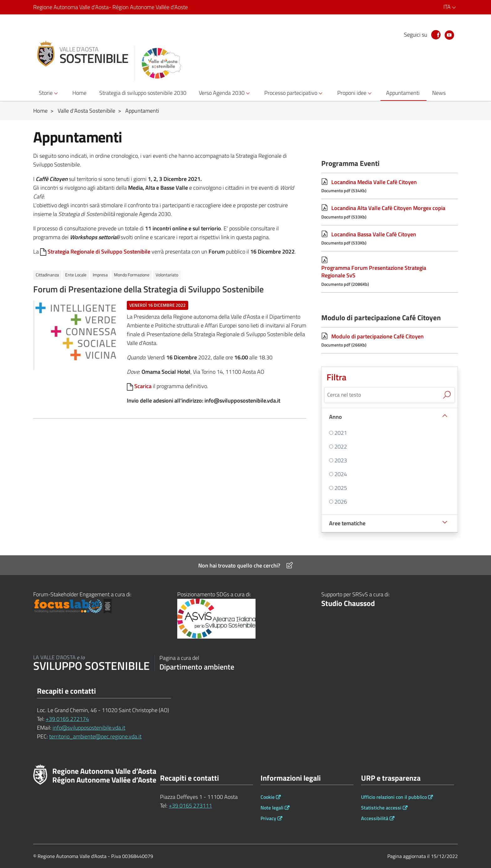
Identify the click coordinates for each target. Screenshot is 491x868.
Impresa (100, 275)
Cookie (268, 797)
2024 (341, 474)
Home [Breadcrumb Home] (40, 111)
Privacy (268, 818)
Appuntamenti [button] (403, 93)
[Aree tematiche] (390, 523)
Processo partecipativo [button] (294, 93)
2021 (341, 433)
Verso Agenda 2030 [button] (225, 93)
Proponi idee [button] (355, 93)
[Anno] (390, 417)
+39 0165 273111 (190, 806)
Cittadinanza (47, 275)
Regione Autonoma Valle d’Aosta (111, 7)
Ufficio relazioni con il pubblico (394, 797)
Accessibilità (375, 818)
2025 (341, 488)
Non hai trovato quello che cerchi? (246, 565)
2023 (341, 460)
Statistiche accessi (381, 808)
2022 (341, 447)
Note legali (272, 808)
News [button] (439, 93)
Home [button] (79, 93)
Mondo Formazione (132, 275)
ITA (451, 7)
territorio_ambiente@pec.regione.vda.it (95, 736)
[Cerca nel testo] (382, 395)
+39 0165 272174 (67, 719)
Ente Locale (76, 275)
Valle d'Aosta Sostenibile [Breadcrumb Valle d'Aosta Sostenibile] (86, 111)
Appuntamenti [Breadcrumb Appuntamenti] (142, 111)
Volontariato (167, 275)
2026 (341, 502)
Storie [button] (49, 93)
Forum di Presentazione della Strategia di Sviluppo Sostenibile (148, 289)
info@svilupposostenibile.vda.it (89, 728)
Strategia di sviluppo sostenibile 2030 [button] (143, 93)
